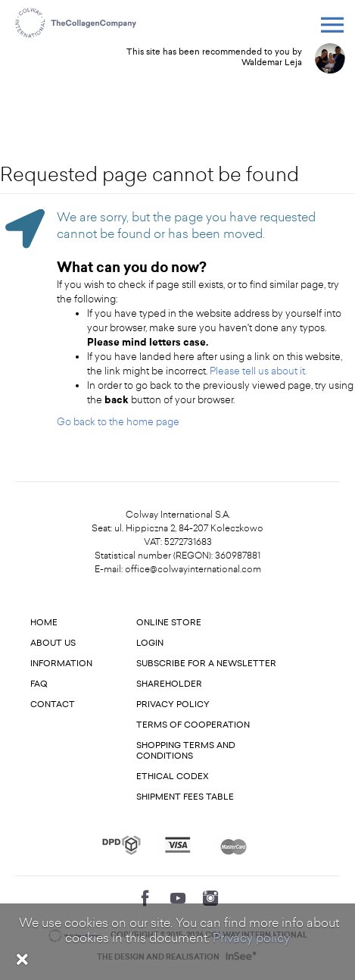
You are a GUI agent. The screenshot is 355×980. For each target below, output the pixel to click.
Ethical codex (173, 776)
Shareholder (169, 684)
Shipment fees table (185, 797)
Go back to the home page (118, 422)
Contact (53, 704)
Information (61, 664)
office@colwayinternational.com (193, 569)
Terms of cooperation (193, 725)
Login (150, 643)
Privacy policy (251, 938)
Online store (169, 623)
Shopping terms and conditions (186, 751)
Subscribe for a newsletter (206, 664)
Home (44, 623)
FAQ (39, 684)
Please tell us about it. (258, 371)
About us (53, 643)
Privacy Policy (173, 704)
